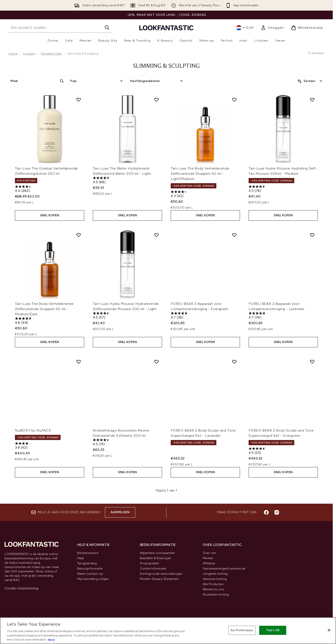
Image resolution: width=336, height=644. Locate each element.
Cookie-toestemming (22, 588)
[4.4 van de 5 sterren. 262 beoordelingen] (24, 189)
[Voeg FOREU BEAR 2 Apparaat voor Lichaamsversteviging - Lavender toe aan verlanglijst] (312, 235)
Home (13, 54)
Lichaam (29, 54)
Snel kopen (50, 215)
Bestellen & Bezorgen (155, 558)
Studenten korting (216, 595)
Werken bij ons (213, 589)
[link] (272, 28)
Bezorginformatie (90, 569)
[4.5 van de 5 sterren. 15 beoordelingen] (102, 443)
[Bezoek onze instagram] (277, 512)
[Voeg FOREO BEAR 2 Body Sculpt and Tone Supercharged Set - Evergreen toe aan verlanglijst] (312, 362)
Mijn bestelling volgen (93, 579)
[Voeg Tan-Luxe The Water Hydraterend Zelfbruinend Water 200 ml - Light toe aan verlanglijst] (156, 100)
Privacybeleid (150, 563)
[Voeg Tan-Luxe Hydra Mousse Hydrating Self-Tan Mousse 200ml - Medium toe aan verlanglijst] (312, 100)
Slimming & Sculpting (166, 66)
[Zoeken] (107, 28)
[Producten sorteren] (310, 81)
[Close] (329, 630)
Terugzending (87, 563)
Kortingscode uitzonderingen (161, 574)
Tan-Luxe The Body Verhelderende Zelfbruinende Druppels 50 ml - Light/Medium (200, 174)
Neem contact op (90, 574)
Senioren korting (215, 579)
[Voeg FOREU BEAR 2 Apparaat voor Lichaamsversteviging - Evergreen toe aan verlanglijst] (234, 235)
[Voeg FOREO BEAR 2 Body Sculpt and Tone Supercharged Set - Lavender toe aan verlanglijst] (234, 362)
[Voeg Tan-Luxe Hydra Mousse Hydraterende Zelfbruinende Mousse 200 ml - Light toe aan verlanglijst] (156, 235)
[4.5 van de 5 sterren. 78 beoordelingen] (258, 189)
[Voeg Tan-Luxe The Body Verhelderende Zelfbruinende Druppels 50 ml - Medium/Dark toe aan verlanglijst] (79, 235)
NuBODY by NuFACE (33, 430)
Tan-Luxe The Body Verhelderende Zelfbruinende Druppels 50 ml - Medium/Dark (44, 309)
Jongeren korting (215, 574)
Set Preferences (242, 630)
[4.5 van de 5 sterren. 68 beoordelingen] (102, 180)
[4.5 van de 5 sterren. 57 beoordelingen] (102, 316)
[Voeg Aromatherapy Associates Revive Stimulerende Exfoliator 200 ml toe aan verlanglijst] (156, 362)
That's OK (273, 630)
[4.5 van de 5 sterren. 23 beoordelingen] (258, 451)
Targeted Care (51, 54)
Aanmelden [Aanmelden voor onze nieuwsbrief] (120, 512)
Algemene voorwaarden (157, 553)
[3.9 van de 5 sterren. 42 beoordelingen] (24, 446)
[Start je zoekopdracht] (60, 28)
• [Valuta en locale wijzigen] (245, 28)
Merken (208, 558)
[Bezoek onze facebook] (266, 512)
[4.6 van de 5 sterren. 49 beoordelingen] (24, 321)
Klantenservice (88, 553)
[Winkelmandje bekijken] (307, 28)
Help (81, 558)
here (51, 640)
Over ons (209, 553)
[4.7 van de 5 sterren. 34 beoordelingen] (258, 316)
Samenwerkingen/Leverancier (224, 569)
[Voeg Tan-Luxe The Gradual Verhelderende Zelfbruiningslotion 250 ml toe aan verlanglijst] (79, 100)
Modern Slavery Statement (159, 579)
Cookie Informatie (153, 569)
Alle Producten (213, 584)
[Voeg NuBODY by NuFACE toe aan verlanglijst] (79, 362)
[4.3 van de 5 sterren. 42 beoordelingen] (180, 194)
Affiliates (209, 563)
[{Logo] (166, 28)
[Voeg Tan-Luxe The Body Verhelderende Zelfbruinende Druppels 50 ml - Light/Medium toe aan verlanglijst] (234, 100)
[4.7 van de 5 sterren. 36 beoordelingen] (180, 316)
